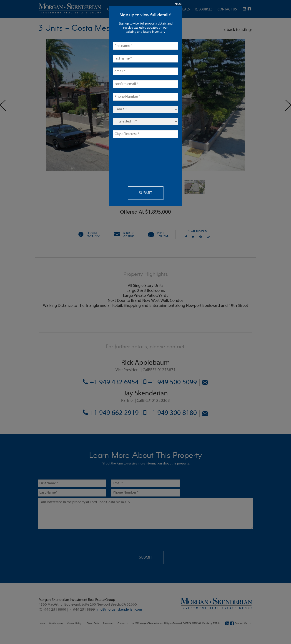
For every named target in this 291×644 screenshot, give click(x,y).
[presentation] (132, 159)
